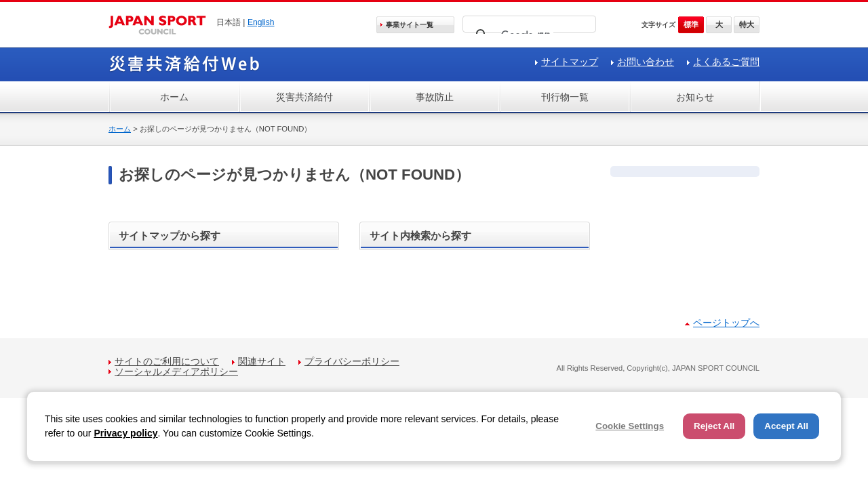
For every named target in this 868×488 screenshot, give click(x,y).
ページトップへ (726, 323)
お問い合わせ (646, 62)
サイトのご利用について (167, 361)
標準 (691, 24)
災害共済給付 (304, 97)
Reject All (714, 426)
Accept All (786, 426)
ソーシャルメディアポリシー (176, 371)
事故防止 (435, 97)
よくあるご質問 (726, 62)
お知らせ (695, 97)
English (261, 22)
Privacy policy (125, 433)
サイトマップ (570, 62)
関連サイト (262, 361)
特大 (747, 24)
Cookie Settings (630, 426)
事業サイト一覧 (410, 25)
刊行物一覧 (565, 97)
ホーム (174, 97)
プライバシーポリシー (352, 361)
